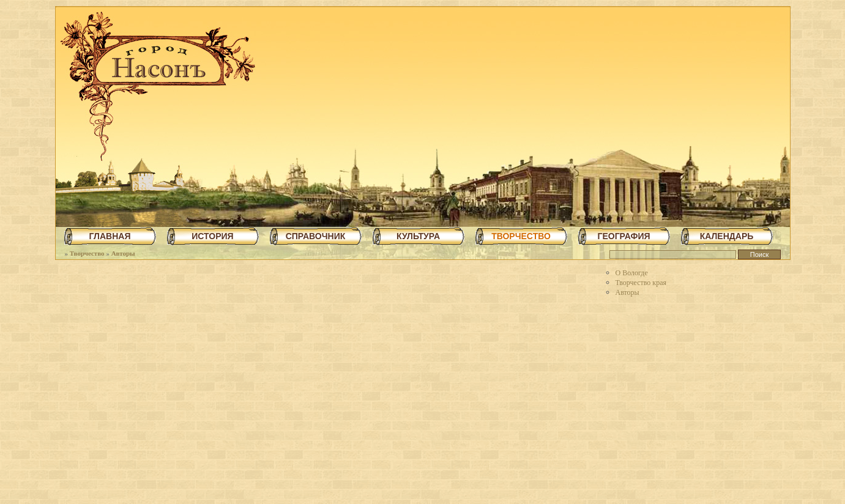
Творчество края (641, 283)
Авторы (123, 253)
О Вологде (632, 273)
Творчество (87, 253)
